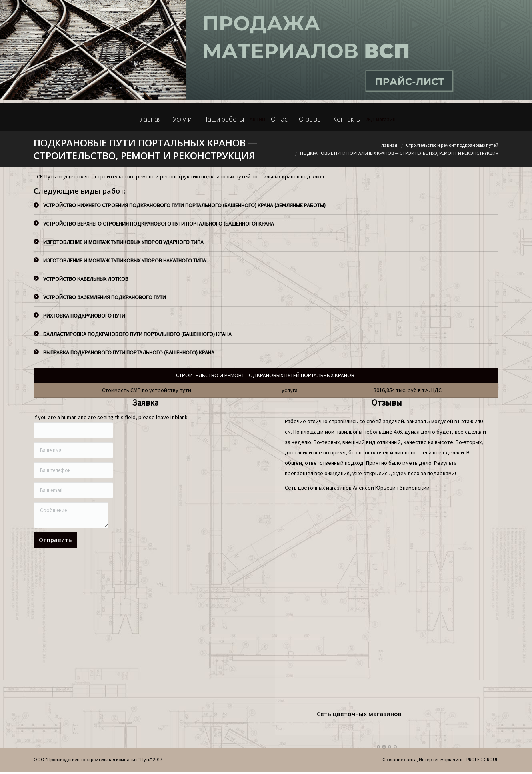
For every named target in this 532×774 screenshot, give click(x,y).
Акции (257, 119)
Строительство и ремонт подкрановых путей (452, 145)
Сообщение (71, 515)
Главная (388, 145)
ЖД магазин (381, 119)
